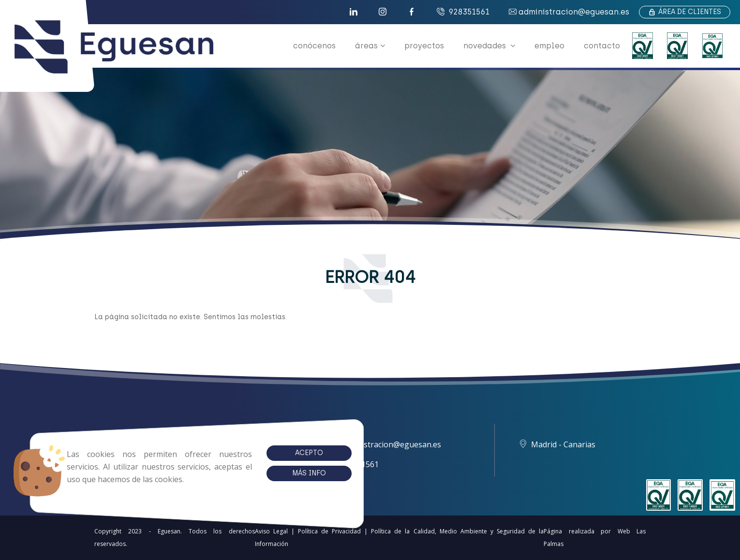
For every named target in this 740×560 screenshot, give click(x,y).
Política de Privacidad (329, 531)
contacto (602, 46)
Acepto (276, 453)
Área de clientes (685, 12)
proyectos (424, 46)
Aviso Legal (271, 531)
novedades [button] (489, 46)
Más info (276, 473)
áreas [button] (370, 46)
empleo (549, 46)
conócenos (314, 46)
